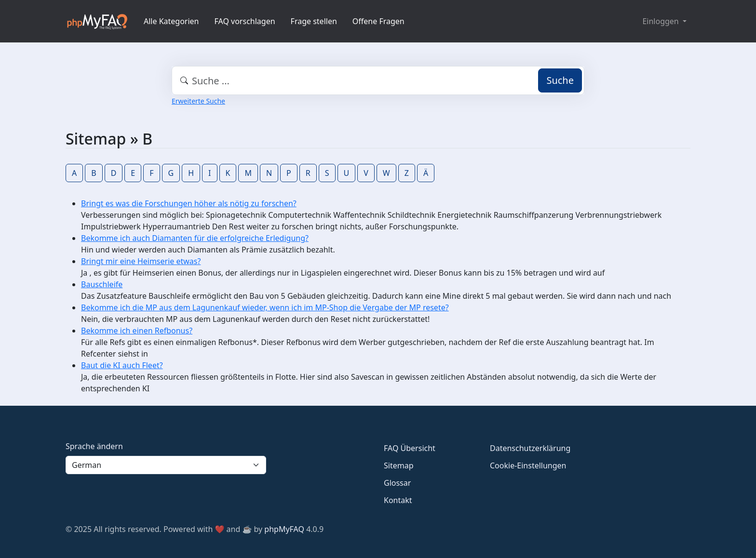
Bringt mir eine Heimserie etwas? (141, 261)
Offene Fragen (378, 21)
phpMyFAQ (284, 529)
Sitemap (399, 465)
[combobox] (378, 80)
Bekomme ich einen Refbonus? (137, 331)
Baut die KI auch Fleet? (122, 365)
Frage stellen (314, 21)
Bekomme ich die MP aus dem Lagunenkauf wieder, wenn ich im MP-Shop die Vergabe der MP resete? (265, 307)
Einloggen (661, 21)
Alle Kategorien (171, 21)
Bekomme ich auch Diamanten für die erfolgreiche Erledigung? (195, 238)
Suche (560, 80)
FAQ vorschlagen (245, 21)
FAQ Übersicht (410, 448)
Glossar (397, 483)
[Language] (166, 465)
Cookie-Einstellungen (528, 465)
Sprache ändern (94, 446)
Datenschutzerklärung (530, 448)
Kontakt (398, 500)
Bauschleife (102, 284)
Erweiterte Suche (198, 101)
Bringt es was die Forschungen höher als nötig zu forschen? (189, 203)
